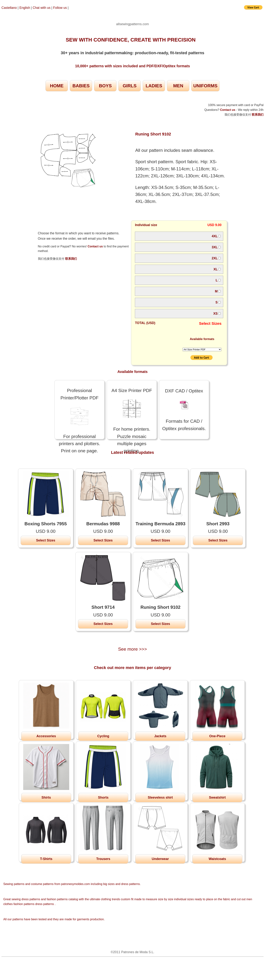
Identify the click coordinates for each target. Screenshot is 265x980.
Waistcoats (217, 859)
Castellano (9, 8)
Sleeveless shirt (160, 797)
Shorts (103, 797)
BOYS (105, 86)
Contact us (95, 246)
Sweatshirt (217, 797)
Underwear (160, 859)
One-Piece (217, 736)
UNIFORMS (205, 86)
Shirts (46, 797)
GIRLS (130, 86)
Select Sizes (46, 540)
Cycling (103, 736)
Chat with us (42, 8)
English (25, 8)
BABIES (81, 86)
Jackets (160, 736)
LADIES (154, 86)
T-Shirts (46, 859)
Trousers (103, 859)
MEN (178, 86)
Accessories (46, 736)
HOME (57, 86)
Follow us (60, 8)
